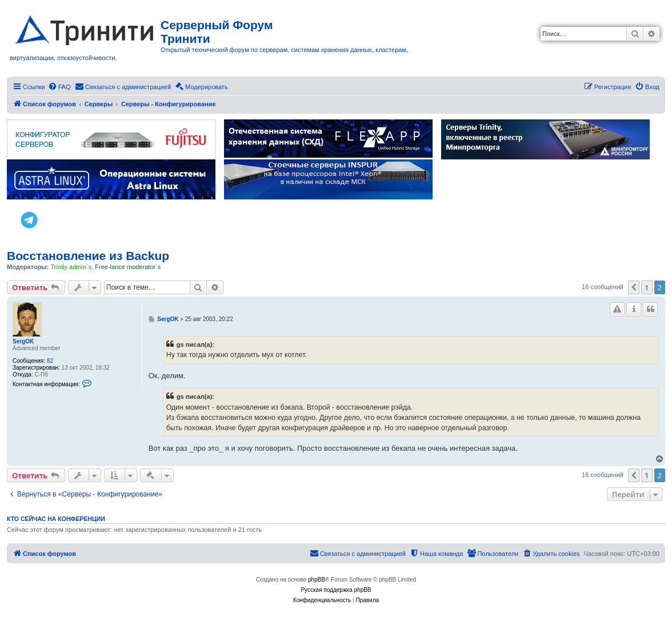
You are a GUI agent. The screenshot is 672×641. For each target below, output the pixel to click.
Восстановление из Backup (88, 256)
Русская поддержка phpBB (336, 590)
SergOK (23, 341)
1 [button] (647, 287)
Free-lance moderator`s (128, 267)
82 (50, 361)
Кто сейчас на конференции (56, 519)
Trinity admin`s (71, 267)
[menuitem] (59, 87)
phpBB (317, 580)
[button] (634, 287)
